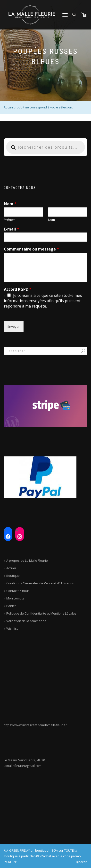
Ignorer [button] (81, 862)
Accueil (11, 568)
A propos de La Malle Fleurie (27, 560)
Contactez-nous (18, 591)
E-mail (12, 229)
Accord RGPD (18, 289)
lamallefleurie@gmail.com (23, 766)
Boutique (13, 576)
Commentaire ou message (31, 249)
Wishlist (12, 628)
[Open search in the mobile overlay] (75, 14)
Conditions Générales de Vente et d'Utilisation (40, 583)
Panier (11, 606)
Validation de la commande (26, 621)
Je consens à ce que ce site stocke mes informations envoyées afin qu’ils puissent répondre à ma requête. (43, 301)
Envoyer (14, 327)
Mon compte (15, 598)
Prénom (10, 220)
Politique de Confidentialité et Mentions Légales (41, 613)
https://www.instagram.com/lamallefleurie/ (35, 725)
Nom (10, 204)
